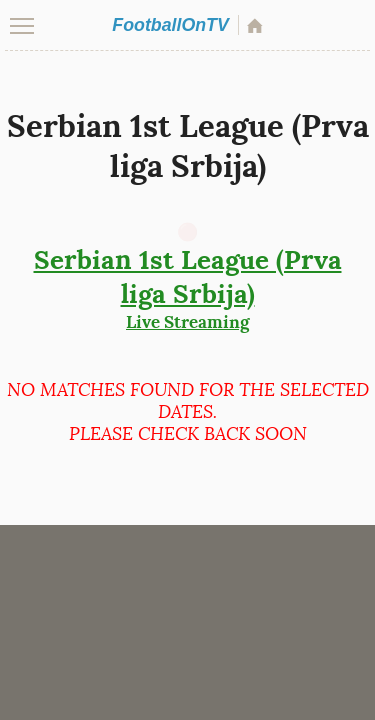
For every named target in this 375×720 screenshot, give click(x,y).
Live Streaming (187, 288)
